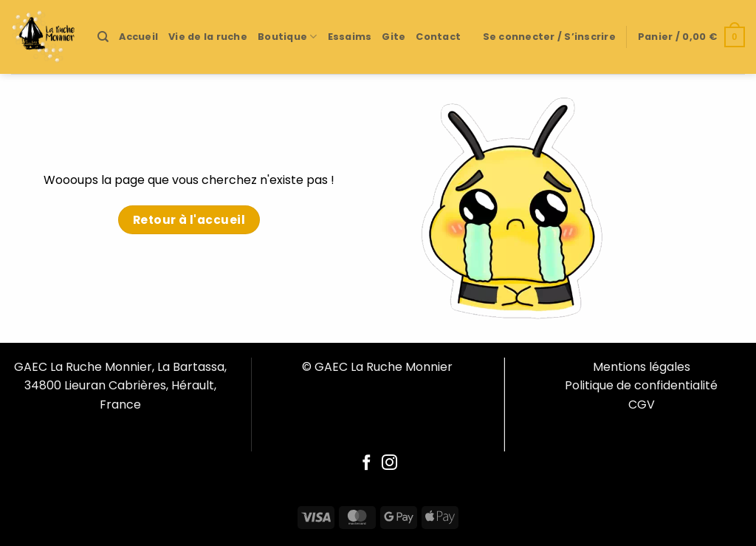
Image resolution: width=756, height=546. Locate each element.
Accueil (138, 37)
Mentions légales (642, 367)
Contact (438, 37)
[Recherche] (103, 37)
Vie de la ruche (208, 37)
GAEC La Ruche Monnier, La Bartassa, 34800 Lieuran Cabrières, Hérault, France (120, 386)
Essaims (350, 37)
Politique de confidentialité (641, 385)
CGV (642, 405)
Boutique (288, 37)
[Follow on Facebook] (367, 464)
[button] (549, 37)
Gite (394, 37)
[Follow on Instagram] (389, 464)
